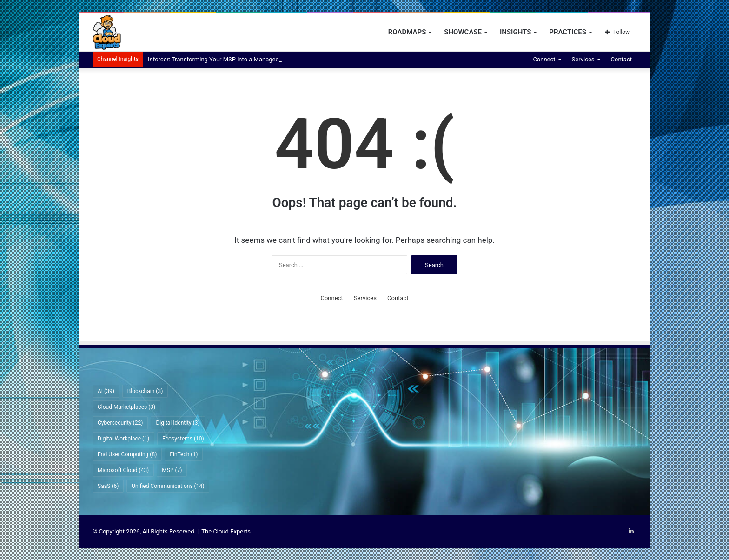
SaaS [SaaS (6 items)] (108, 486)
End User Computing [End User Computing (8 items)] (127, 454)
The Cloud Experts (226, 531)
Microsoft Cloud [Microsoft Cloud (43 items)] (123, 470)
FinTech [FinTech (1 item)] (184, 454)
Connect (544, 59)
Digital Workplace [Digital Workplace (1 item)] (123, 439)
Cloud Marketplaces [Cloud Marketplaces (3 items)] (126, 407)
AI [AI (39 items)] (106, 391)
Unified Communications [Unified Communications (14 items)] (168, 486)
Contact (621, 59)
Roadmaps (407, 32)
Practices (568, 32)
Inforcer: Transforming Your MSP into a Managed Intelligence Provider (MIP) (250, 59)
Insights (515, 32)
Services (583, 59)
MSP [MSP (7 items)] (172, 470)
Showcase (463, 32)
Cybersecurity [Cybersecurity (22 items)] (120, 423)
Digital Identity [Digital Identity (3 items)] (178, 423)
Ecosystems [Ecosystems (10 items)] (183, 439)
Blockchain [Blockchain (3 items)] (145, 391)
